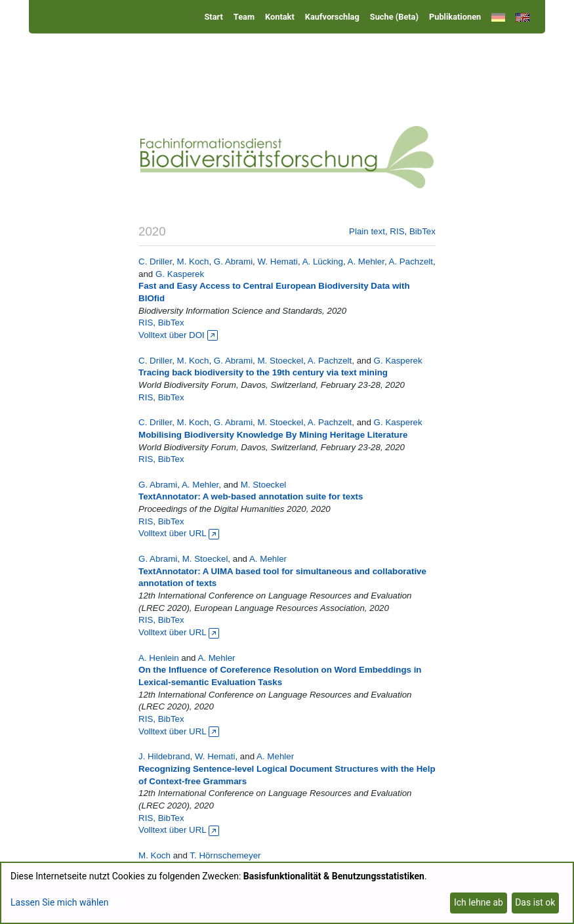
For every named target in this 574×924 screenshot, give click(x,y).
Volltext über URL (179, 533)
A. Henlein (159, 658)
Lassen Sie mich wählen (59, 902)
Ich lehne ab (479, 902)
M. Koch (193, 262)
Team (244, 17)
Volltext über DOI (178, 335)
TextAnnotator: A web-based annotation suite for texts (251, 496)
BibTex (422, 231)
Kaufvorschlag (332, 17)
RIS (397, 231)
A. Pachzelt (411, 262)
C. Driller (155, 262)
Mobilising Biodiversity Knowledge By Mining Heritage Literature (273, 435)
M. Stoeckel (281, 361)
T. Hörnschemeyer (225, 855)
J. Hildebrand (164, 756)
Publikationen (455, 17)
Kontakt (280, 17)
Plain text (367, 231)
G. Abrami (233, 262)
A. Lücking (323, 262)
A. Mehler (366, 262)
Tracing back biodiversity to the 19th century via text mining (263, 372)
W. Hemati (278, 262)
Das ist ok (535, 902)
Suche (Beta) (394, 17)
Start (213, 17)
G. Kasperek (180, 274)
